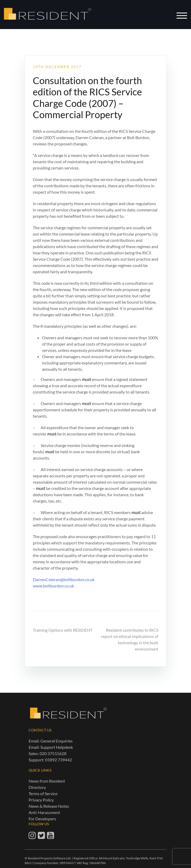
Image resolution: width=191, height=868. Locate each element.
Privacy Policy (41, 800)
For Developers (42, 819)
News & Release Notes (49, 806)
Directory (37, 787)
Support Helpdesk (57, 747)
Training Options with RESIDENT (63, 630)
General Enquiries (57, 741)
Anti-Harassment (44, 812)
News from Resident (47, 781)
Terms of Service (43, 793)
